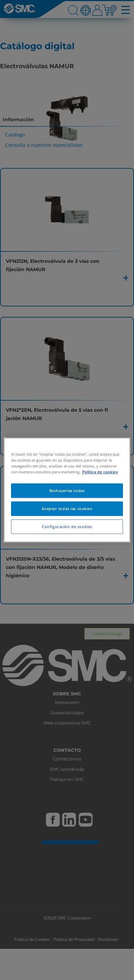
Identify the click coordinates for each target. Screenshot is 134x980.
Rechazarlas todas (67, 491)
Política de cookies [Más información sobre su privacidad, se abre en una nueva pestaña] (100, 472)
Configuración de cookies (67, 527)
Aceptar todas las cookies (67, 509)
